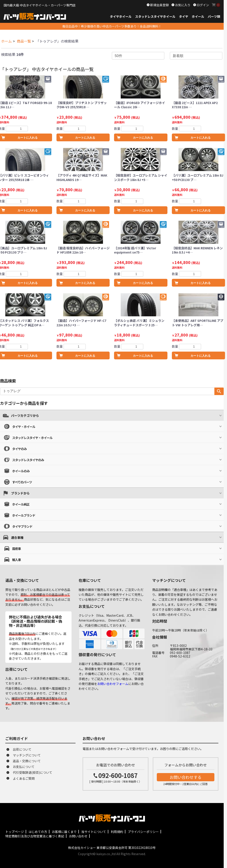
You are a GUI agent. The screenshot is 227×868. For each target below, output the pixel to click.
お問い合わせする (186, 777)
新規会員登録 (159, 5)
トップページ (15, 832)
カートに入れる (85, 138)
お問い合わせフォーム (113, 684)
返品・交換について (27, 761)
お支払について (24, 767)
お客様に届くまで (64, 832)
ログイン (203, 5)
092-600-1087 (118, 775)
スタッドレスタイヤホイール (155, 16)
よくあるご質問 (24, 778)
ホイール (198, 16)
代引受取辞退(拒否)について (33, 772)
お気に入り (182, 5)
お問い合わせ (78, 836)
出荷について (22, 749)
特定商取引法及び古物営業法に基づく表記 (35, 836)
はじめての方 (38, 832)
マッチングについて (27, 755)
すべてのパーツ (22, 482)
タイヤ (184, 16)
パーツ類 (214, 16)
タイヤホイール (121, 16)
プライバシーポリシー (143, 832)
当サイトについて (94, 832)
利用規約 (117, 832)
